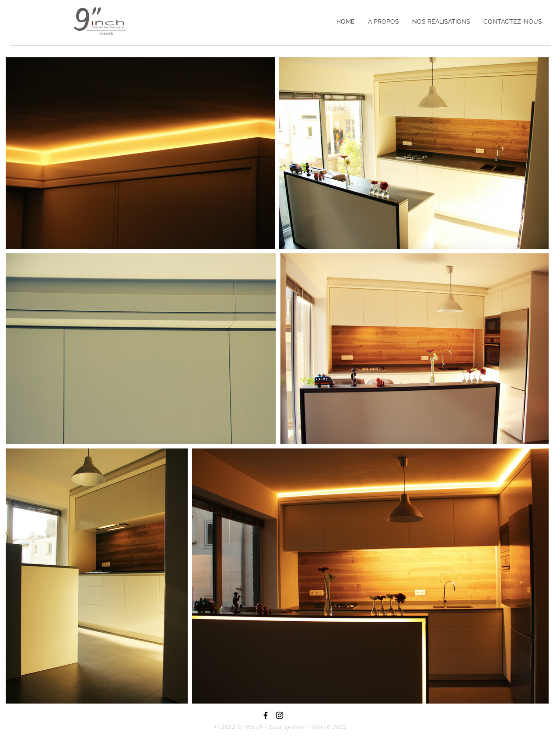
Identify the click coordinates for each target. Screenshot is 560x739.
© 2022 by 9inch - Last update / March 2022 (280, 727)
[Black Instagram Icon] (280, 715)
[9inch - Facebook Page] (266, 715)
